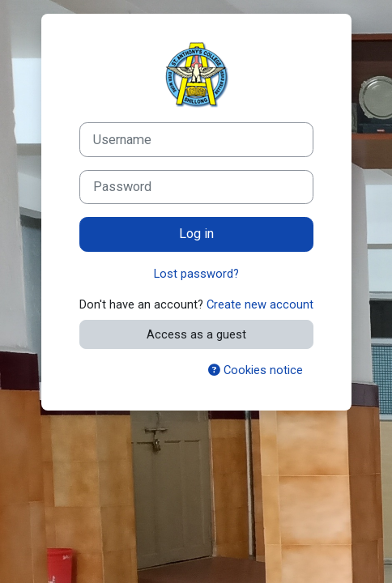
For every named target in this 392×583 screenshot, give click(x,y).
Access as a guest (196, 334)
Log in (196, 234)
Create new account (260, 304)
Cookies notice (256, 370)
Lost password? (196, 274)
